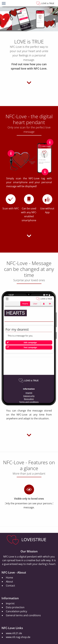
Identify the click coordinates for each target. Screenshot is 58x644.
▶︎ (56, 19)
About (9, 582)
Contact (10, 586)
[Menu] (4, 4)
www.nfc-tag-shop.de (18, 637)
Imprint (10, 603)
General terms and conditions (23, 615)
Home (9, 578)
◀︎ (5, 19)
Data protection (15, 607)
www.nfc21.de (14, 633)
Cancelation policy (16, 611)
